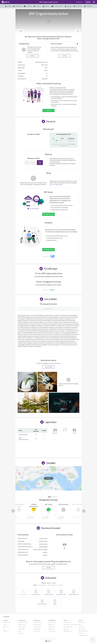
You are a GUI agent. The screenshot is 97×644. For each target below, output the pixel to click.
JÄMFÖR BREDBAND (48, 250)
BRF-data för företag (68, 627)
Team (80, 625)
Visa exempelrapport (34, 209)
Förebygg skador (37, 629)
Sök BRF (6, 617)
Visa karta (48, 478)
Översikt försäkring (37, 622)
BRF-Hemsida (6, 627)
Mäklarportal (66, 629)
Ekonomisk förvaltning (23, 622)
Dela (20, 31)
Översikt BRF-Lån (52, 622)
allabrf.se (66, 90)
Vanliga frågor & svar (68, 631)
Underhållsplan (21, 629)
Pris (4, 629)
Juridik (20, 631)
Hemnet (5, 625)
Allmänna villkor (82, 629)
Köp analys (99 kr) (48, 214)
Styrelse (54, 583)
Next (84, 511)
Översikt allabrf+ (7, 622)
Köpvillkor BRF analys (83, 635)
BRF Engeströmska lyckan (49, 2)
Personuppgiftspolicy (83, 631)
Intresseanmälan (52, 631)
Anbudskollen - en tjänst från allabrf (71, 625)
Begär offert (21, 633)
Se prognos (73, 144)
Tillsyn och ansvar (37, 627)
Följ (77, 31)
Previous (13, 511)
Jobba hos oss (82, 627)
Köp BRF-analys (67, 622)
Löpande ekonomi (22, 625)
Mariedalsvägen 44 (23, 435)
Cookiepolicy (81, 633)
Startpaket (6, 631)
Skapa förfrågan (37, 631)
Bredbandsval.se (50, 230)
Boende (49, 583)
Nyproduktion (51, 629)
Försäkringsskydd (37, 625)
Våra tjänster (79, 2)
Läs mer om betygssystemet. (56, 185)
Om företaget (82, 622)
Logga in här (49, 367)
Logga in (88, 2)
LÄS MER (64, 56)
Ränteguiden (51, 625)
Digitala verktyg (22, 627)
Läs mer (33, 56)
